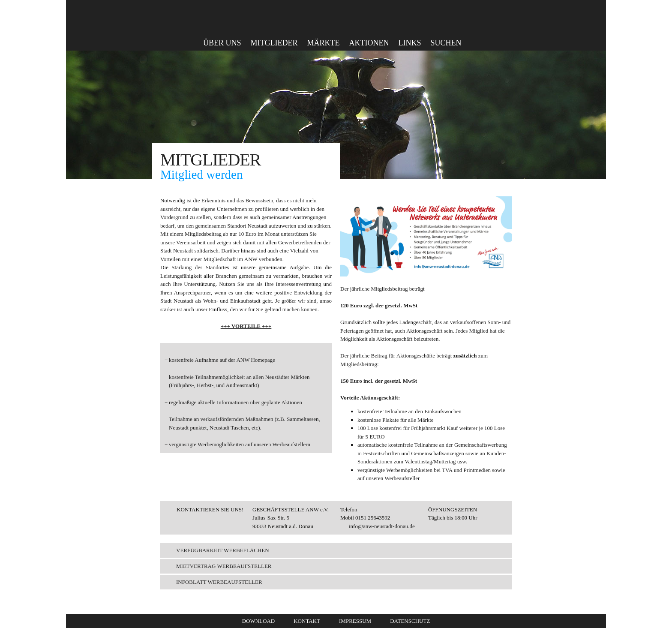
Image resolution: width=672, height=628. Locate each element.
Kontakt (307, 621)
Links (409, 43)
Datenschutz (410, 621)
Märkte (324, 43)
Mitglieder (274, 43)
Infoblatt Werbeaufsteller (219, 582)
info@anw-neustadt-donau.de (382, 526)
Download (259, 621)
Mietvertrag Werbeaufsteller (224, 566)
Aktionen (369, 43)
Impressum (355, 621)
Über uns (222, 43)
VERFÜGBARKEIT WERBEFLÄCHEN (223, 550)
